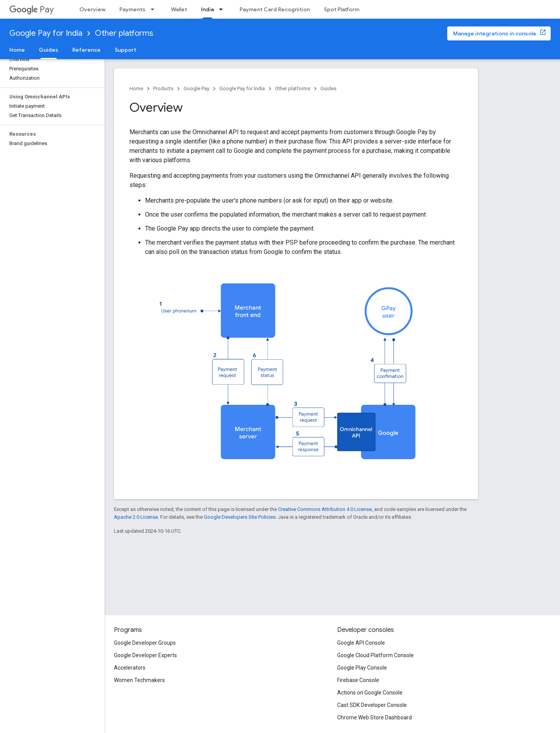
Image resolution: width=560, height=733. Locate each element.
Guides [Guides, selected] (49, 50)
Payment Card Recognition (275, 9)
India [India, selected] (207, 9)
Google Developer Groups (145, 643)
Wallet (179, 9)
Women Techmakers (139, 680)
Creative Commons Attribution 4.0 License (325, 509)
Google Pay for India (46, 33)
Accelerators (130, 668)
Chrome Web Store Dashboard (374, 717)
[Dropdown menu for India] (223, 9)
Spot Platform (342, 9)
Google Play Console (362, 668)
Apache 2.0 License (136, 517)
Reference (87, 50)
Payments (132, 9)
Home (17, 50)
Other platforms (124, 33)
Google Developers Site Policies (240, 517)
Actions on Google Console (370, 693)
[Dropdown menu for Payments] (155, 9)
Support (125, 50)
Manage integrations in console (495, 33)
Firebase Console (358, 680)
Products (163, 88)
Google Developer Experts (145, 655)
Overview (92, 9)
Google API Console (361, 643)
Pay (31, 10)
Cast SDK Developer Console (372, 705)
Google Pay (196, 88)
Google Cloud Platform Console (375, 655)
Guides (328, 88)
